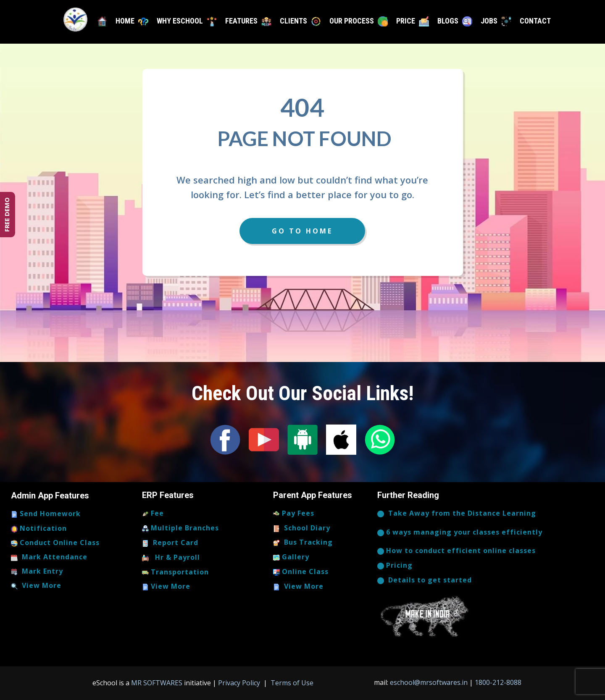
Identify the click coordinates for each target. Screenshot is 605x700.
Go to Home (302, 231)
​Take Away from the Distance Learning (457, 514)
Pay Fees (294, 514)
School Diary (302, 528)
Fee (153, 514)
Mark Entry (37, 572)
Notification (39, 529)
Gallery (291, 557)
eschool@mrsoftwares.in (429, 682)
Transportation (175, 572)
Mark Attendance (49, 557)
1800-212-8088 (498, 682)
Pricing (395, 566)
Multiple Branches (180, 528)
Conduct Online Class (55, 543)
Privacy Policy (240, 683)
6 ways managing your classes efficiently (460, 532)
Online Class (301, 572)
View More (36, 586)
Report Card (170, 543)
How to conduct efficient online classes (456, 551)
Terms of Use (291, 683)
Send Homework (46, 514)
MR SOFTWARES (158, 683)
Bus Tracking (303, 543)
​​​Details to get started (425, 580)
